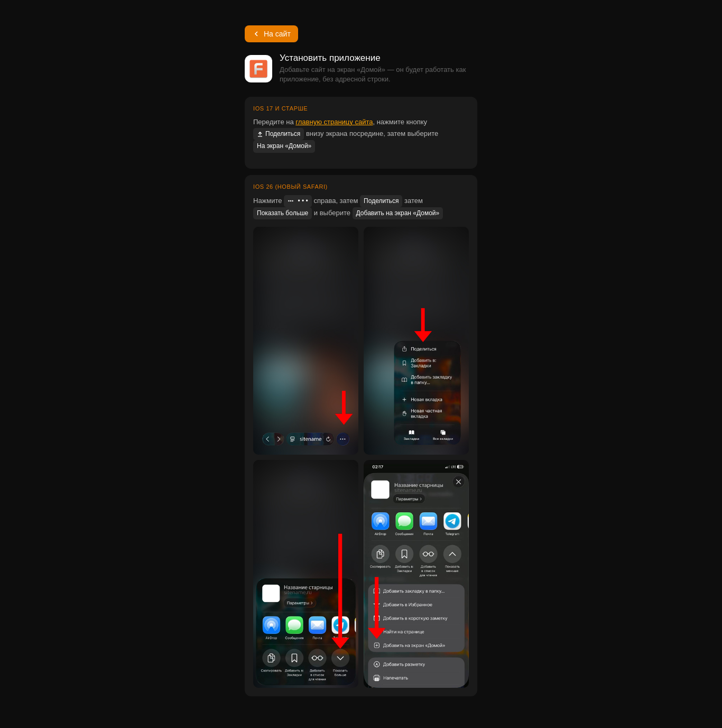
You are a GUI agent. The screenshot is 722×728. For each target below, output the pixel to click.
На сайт (271, 34)
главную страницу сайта (334, 122)
